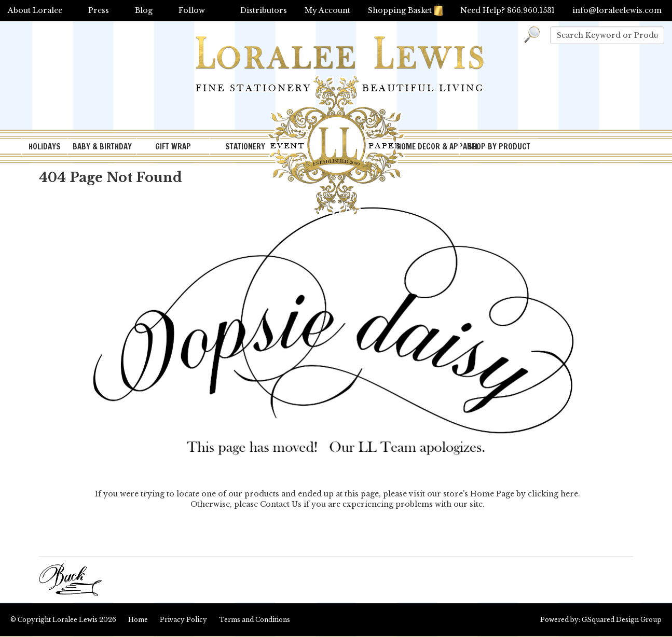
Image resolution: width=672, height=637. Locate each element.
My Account (327, 10)
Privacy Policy (183, 620)
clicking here (553, 494)
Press (99, 10)
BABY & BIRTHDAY (102, 147)
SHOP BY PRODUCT (499, 147)
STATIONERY (245, 147)
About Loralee (35, 10)
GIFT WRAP (173, 147)
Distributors (264, 10)
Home (138, 620)
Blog (144, 10)
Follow (192, 10)
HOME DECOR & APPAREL (428, 147)
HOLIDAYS (45, 147)
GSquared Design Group (622, 620)
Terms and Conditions (255, 620)
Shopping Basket (405, 10)
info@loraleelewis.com (617, 10)
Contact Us (281, 504)
